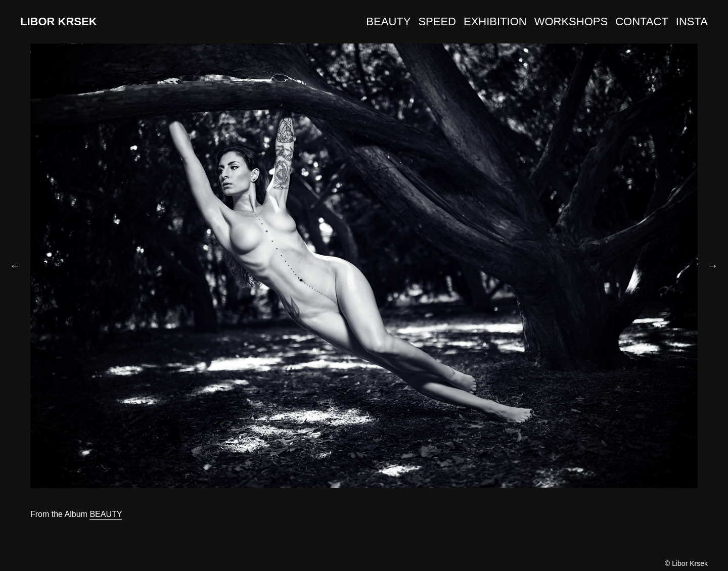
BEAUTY (388, 21)
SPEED (437, 21)
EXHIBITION (495, 21)
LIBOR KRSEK (59, 21)
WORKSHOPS (571, 21)
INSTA (692, 21)
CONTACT (642, 21)
